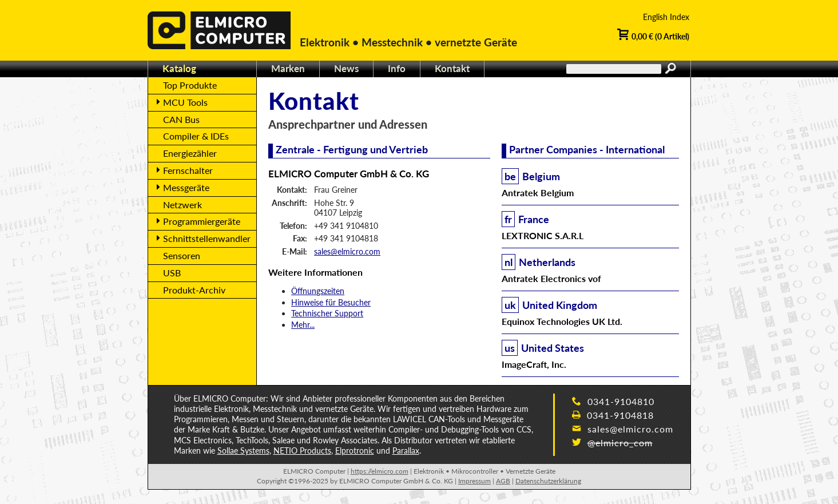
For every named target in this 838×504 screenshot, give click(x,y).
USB (172, 273)
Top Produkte (190, 85)
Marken (288, 68)
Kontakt (452, 68)
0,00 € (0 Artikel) (653, 35)
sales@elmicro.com (347, 251)
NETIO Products (302, 451)
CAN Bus (181, 119)
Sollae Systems (243, 451)
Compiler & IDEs (196, 136)
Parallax (406, 451)
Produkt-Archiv (194, 290)
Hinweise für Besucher (331, 302)
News (346, 68)
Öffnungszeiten (318, 291)
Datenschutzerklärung (548, 481)
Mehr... (303, 325)
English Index (666, 17)
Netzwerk (182, 205)
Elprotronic (355, 451)
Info (397, 68)
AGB (503, 481)
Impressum (474, 481)
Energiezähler (190, 153)
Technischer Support (327, 313)
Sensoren (182, 255)
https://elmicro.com (380, 471)
